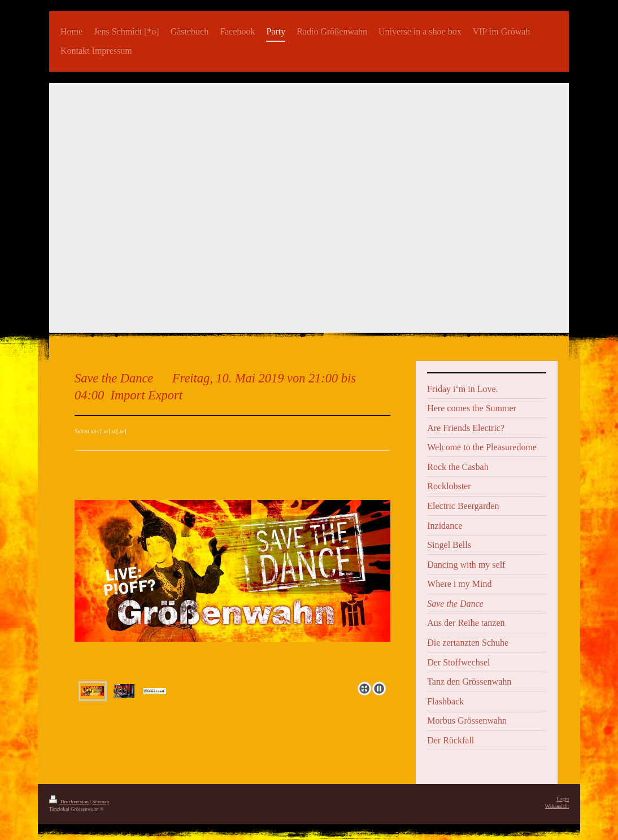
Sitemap (101, 802)
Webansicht (557, 806)
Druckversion (69, 802)
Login (563, 799)
